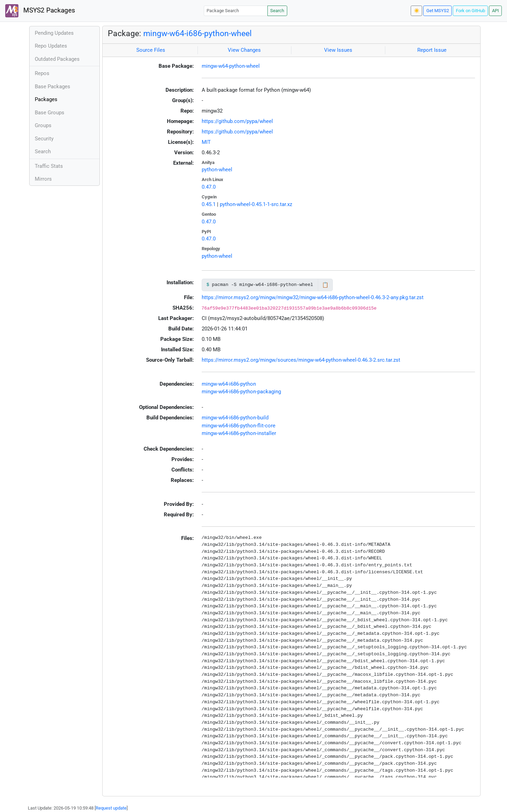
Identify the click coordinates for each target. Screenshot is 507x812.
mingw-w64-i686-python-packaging (241, 392)
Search (277, 11)
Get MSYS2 (438, 11)
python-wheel (217, 170)
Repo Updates (51, 46)
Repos (42, 73)
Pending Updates (54, 33)
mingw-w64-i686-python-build (235, 418)
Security (44, 139)
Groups (43, 125)
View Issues (338, 50)
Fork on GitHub (470, 11)
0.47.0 (209, 187)
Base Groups (50, 113)
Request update (111, 808)
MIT (206, 142)
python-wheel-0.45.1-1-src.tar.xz (256, 204)
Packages (46, 99)
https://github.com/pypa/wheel (237, 121)
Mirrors (43, 179)
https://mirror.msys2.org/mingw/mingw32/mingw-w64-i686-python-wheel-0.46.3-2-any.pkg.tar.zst (313, 297)
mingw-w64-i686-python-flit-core (239, 426)
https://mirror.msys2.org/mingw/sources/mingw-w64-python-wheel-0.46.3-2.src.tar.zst (301, 360)
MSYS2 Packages (40, 11)
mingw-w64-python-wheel (231, 66)
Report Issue (432, 50)
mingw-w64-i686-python (229, 384)
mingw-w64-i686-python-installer (239, 433)
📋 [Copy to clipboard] (325, 285)
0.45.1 (209, 204)
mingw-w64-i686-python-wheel (198, 33)
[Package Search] (236, 11)
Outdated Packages (57, 59)
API (496, 11)
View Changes (244, 50)
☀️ (417, 11)
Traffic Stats (49, 166)
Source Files (151, 50)
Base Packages (53, 87)
